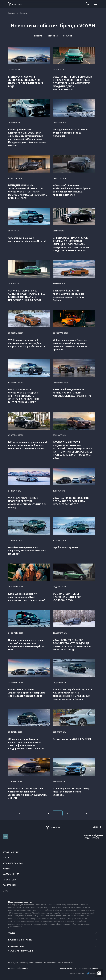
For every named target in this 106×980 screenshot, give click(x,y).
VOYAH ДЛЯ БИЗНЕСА (13, 863)
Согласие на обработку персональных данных (78, 968)
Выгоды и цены (16, 947)
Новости (38, 36)
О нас (6, 891)
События (67, 36)
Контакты (8, 869)
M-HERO (6, 858)
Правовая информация (18, 968)
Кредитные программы (20, 940)
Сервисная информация (21, 951)
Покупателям (10, 880)
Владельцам (9, 885)
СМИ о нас (53, 36)
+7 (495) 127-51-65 (91, 838)
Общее (12, 933)
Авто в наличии (11, 852)
